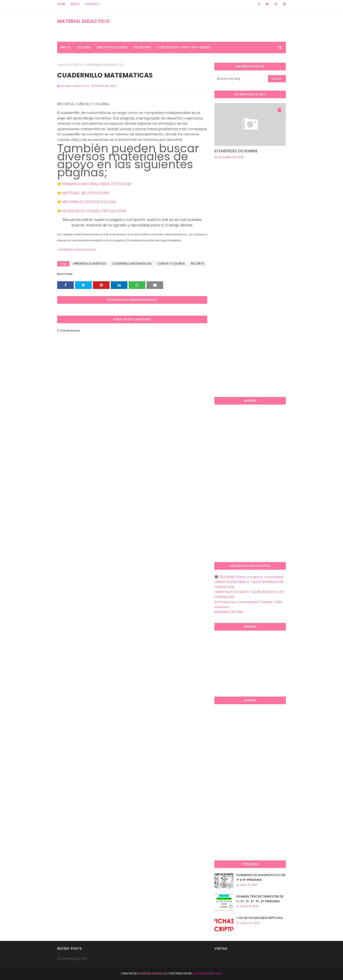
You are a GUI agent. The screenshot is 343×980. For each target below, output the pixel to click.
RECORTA (75, 65)
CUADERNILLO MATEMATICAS (132, 264)
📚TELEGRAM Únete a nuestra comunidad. (249, 577)
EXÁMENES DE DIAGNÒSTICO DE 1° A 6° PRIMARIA (261, 877)
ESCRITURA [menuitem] (142, 47)
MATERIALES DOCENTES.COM (89, 202)
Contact (92, 4)
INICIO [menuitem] (66, 47)
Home (61, 4)
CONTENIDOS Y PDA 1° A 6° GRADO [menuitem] (184, 47)
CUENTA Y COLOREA (171, 264)
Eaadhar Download (153, 973)
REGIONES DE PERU (229, 612)
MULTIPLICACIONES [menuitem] (112, 47)
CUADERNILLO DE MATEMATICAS (77, 250)
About (75, 4)
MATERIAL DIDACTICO (83, 21)
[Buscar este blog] (241, 79)
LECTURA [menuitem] (84, 47)
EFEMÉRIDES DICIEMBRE (236, 151)
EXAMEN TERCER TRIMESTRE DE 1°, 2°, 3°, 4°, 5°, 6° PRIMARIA (260, 899)
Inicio (61, 65)
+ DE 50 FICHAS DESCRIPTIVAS (260, 918)
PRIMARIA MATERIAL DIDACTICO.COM (96, 184)
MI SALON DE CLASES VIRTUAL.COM (94, 211)
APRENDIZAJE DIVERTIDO (90, 264)
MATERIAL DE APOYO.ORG (86, 193)
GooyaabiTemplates (208, 973)
